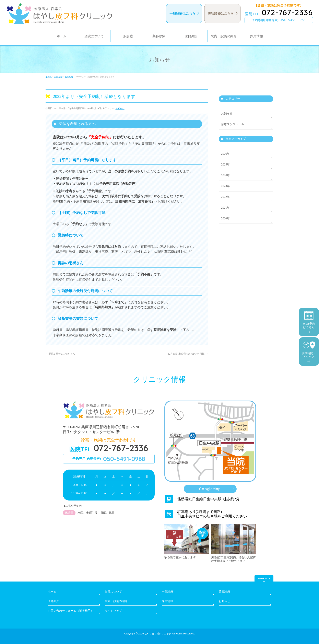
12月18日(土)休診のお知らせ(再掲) (188, 354)
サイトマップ (113, 611)
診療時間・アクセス (309, 350)
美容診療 (224, 592)
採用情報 (167, 601)
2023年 (225, 186)
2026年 (225, 154)
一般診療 (167, 592)
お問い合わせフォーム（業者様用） (71, 611)
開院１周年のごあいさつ (61, 354)
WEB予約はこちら (309, 320)
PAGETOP (264, 578)
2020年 (225, 218)
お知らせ (120, 108)
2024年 (225, 175)
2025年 (225, 165)
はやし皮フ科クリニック (158, 634)
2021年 (225, 208)
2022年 (225, 197)
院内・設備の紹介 (116, 601)
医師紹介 (54, 601)
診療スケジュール (233, 124)
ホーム (52, 592)
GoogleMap (210, 489)
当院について (113, 592)
